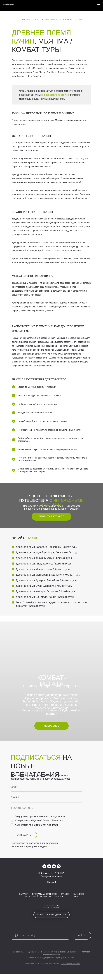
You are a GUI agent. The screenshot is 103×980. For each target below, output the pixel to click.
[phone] (46, 808)
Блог (36, 20)
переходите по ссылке (57, 95)
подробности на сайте (71, 963)
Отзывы (65, 894)
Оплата (59, 896)
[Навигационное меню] (99, 5)
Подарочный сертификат (38, 896)
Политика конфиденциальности (43, 958)
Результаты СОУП (66, 958)
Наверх (51, 882)
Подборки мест (50, 20)
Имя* (14, 787)
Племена (67, 20)
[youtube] (54, 866)
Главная (25, 20)
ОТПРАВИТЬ (24, 835)
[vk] (44, 866)
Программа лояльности (44, 894)
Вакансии (79, 894)
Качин (79, 20)
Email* (15, 797)
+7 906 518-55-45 (52, 905)
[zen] (59, 866)
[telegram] (49, 866)
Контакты (73, 896)
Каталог (24, 894)
